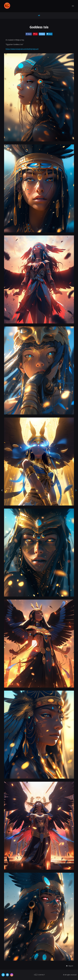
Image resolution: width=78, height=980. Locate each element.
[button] (70, 966)
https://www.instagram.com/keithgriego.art (22, 49)
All (39, 15)
